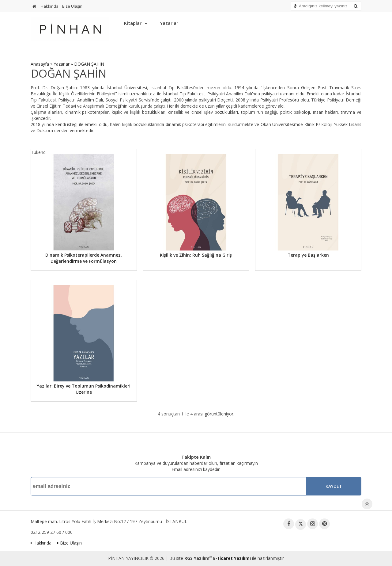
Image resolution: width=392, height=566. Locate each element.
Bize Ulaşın (72, 6)
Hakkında (50, 6)
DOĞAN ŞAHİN (89, 64)
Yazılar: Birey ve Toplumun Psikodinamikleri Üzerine (84, 389)
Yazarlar (169, 23)
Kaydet (334, 486)
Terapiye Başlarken (308, 255)
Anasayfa (40, 64)
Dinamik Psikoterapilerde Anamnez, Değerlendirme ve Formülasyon (84, 258)
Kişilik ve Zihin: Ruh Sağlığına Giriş (196, 255)
